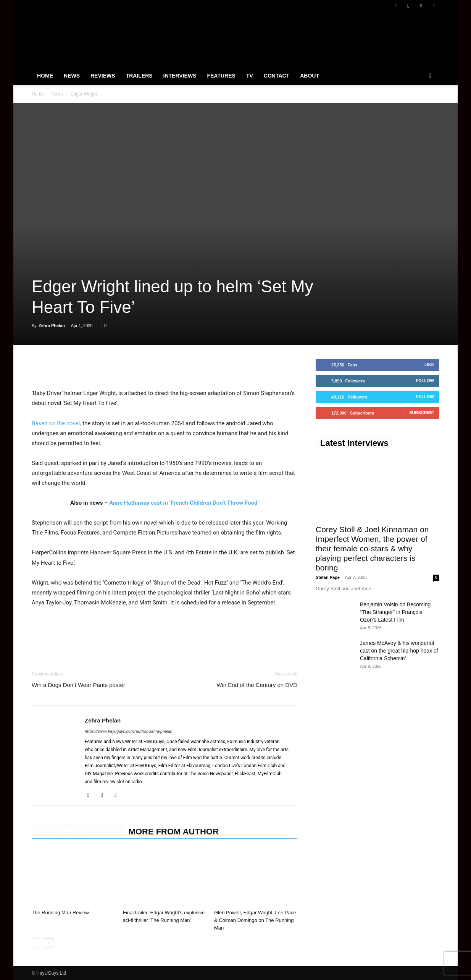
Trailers (139, 76)
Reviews (103, 76)
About (310, 76)
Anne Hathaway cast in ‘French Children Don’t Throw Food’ (184, 503)
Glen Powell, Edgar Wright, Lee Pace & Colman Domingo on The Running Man (255, 920)
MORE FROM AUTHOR (174, 832)
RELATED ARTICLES (78, 832)
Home (45, 76)
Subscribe (422, 413)
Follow (425, 381)
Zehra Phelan (52, 326)
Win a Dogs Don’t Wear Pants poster (78, 685)
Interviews (180, 76)
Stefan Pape (328, 577)
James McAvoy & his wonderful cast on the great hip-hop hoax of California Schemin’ (399, 651)
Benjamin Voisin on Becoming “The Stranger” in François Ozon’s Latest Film (395, 612)
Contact (277, 76)
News (72, 76)
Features (221, 76)
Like (429, 364)
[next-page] (49, 943)
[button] (430, 76)
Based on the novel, (56, 423)
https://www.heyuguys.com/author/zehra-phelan (129, 731)
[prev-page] (36, 943)
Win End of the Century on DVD (257, 685)
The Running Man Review (60, 913)
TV (250, 76)
